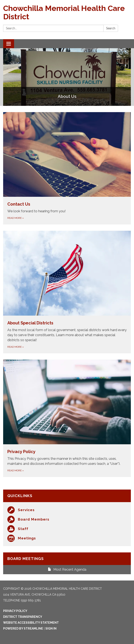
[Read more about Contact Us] (67, 168)
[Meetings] (67, 538)
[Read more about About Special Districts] (67, 292)
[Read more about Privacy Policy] (67, 418)
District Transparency (23, 617)
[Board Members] (67, 519)
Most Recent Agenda (67, 569)
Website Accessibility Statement (31, 623)
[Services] (67, 510)
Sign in (51, 628)
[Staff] (67, 529)
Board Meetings (26, 559)
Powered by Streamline (23, 628)
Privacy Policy (15, 611)
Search (111, 28)
